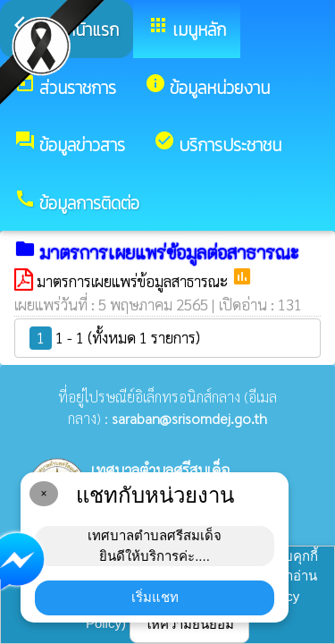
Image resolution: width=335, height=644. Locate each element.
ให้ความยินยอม (189, 624)
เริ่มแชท (155, 597)
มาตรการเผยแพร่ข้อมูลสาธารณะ (134, 281)
